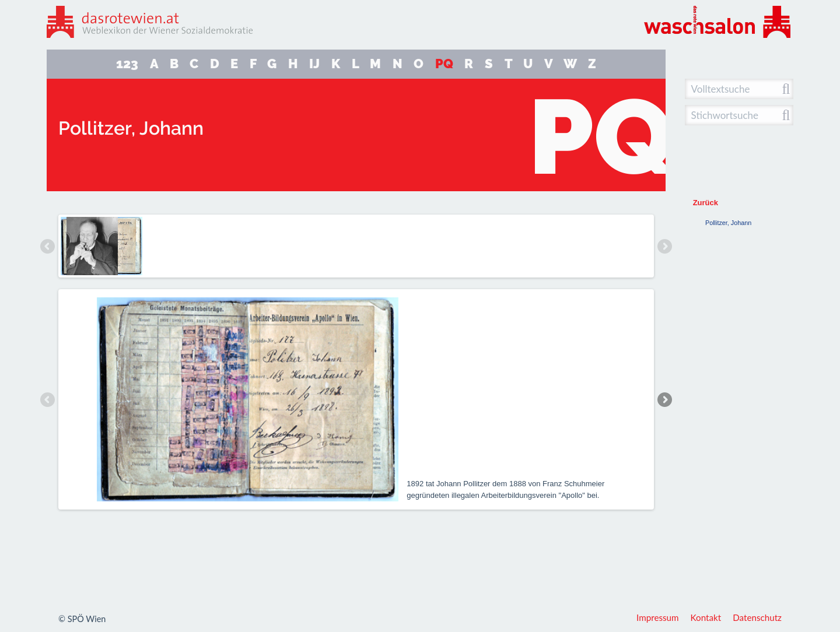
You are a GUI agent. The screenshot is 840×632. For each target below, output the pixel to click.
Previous (48, 246)
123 (127, 64)
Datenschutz (757, 617)
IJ (314, 64)
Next (664, 246)
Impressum (658, 617)
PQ (444, 64)
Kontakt (706, 617)
